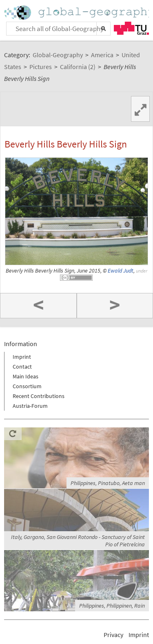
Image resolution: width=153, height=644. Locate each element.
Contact (22, 367)
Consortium (27, 386)
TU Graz (131, 28)
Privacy (113, 635)
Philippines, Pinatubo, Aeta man (108, 483)
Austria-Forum (30, 406)
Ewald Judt (121, 271)
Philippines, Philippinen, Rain (112, 606)
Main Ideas (25, 376)
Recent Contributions (39, 396)
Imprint (22, 357)
